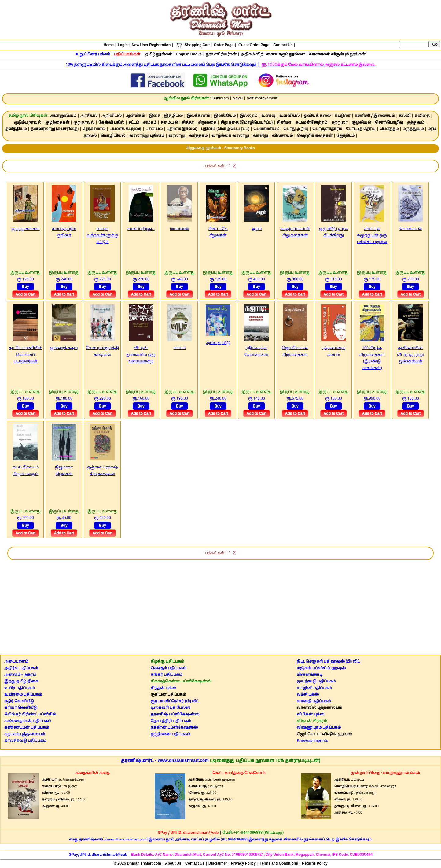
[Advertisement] (221, 604)
